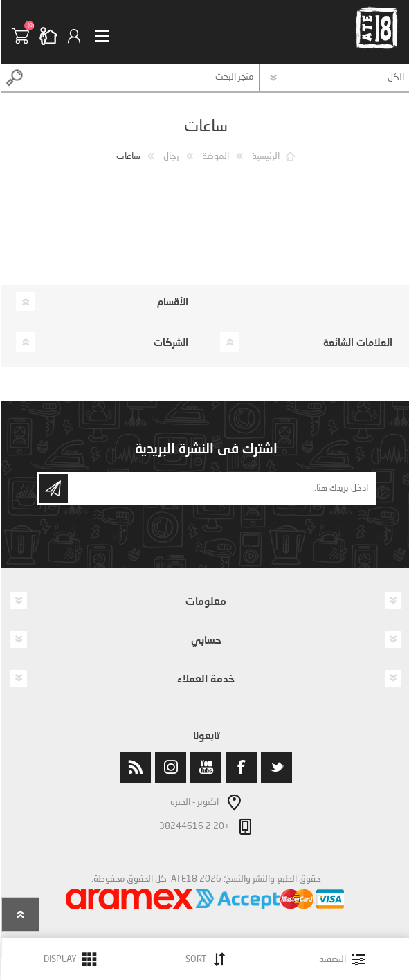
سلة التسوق (24, 36)
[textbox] (143, 78)
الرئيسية (264, 157)
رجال (170, 157)
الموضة (214, 157)
